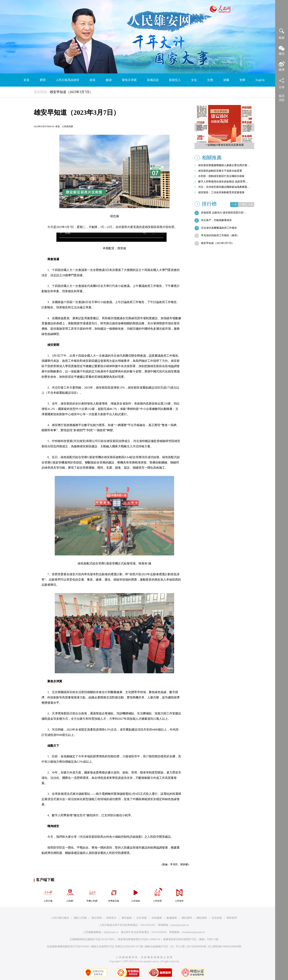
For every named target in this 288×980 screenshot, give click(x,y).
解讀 (109, 80)
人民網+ (70, 894)
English (260, 80)
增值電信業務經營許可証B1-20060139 (139, 939)
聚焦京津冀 (129, 80)
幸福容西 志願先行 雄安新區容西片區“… (224, 213)
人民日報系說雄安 (68, 80)
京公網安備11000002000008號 (225, 947)
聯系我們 (232, 918)
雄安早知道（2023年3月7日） (218, 243)
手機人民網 (92, 894)
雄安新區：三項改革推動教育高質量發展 (221, 192)
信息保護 (217, 918)
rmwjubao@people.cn (193, 932)
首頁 (26, 80)
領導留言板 (114, 894)
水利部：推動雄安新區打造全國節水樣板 (221, 176)
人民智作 (179, 894)
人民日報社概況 (60, 918)
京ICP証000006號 (196, 947)
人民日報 (48, 894)
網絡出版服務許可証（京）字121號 (165, 947)
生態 (210, 80)
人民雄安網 (67, 126)
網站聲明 (187, 918)
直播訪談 (153, 80)
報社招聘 (97, 918)
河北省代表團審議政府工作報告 (219, 228)
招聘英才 (111, 918)
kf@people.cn (111, 932)
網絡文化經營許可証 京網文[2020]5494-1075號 (117, 947)
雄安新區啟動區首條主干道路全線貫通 (220, 171)
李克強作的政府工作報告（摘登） (220, 235)
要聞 (43, 80)
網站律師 (202, 918)
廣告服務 (127, 918)
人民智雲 (157, 894)
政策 (93, 80)
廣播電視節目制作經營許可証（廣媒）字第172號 (191, 939)
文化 (194, 80)
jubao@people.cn (180, 925)
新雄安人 (175, 80)
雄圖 (226, 80)
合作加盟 (142, 918)
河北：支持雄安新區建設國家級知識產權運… (224, 187)
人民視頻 (136, 894)
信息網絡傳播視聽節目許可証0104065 (68, 947)
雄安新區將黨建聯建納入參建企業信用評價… (224, 165)
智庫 (242, 80)
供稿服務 (157, 918)
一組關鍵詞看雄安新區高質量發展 (224, 145)
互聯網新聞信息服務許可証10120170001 (92, 939)
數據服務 (172, 918)
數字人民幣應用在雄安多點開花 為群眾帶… (223, 182)
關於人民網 (80, 918)
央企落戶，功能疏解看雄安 (216, 220)
